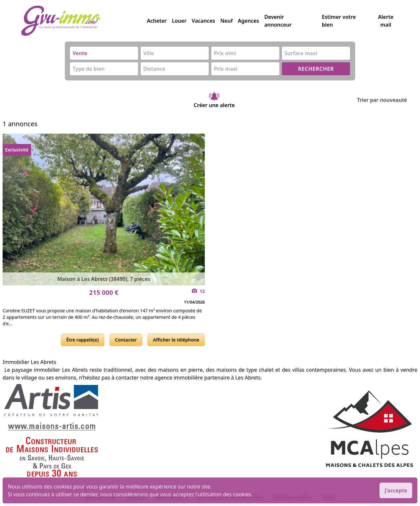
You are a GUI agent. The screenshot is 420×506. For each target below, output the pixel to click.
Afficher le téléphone (176, 340)
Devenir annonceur (278, 21)
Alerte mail (386, 21)
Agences (249, 21)
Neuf (227, 21)
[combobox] (104, 53)
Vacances (204, 21)
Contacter (126, 340)
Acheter (157, 21)
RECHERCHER (316, 69)
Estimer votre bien (339, 21)
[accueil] (84, 21)
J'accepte (396, 490)
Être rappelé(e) (83, 340)
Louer (179, 21)
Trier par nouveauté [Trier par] (387, 100)
